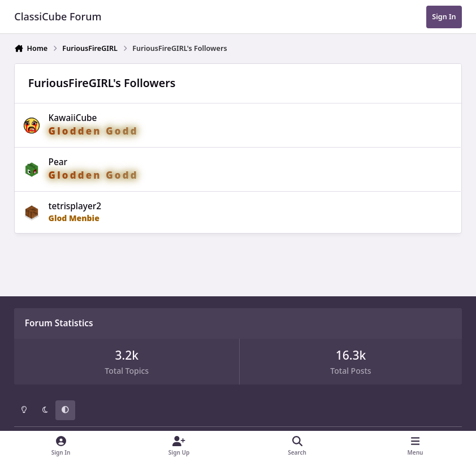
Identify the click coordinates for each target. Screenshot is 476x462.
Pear (58, 162)
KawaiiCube (73, 118)
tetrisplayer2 (75, 206)
